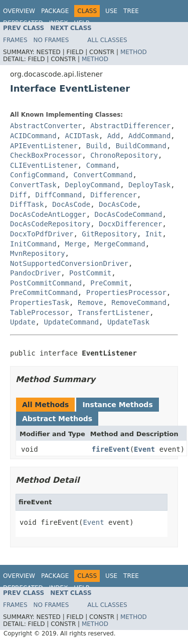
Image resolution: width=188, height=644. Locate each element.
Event (144, 449)
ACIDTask (82, 136)
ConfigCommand (38, 175)
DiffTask (27, 204)
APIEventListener (44, 146)
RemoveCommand (139, 302)
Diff (19, 195)
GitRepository (109, 234)
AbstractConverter (46, 126)
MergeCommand (120, 244)
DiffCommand (59, 195)
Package (55, 11)
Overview (19, 11)
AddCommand (149, 136)
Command (101, 165)
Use (111, 11)
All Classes (107, 40)
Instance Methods (117, 405)
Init (154, 234)
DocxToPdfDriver (42, 234)
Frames (15, 40)
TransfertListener (114, 312)
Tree (131, 11)
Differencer (114, 195)
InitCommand (33, 244)
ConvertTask (33, 185)
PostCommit (90, 273)
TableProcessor (40, 312)
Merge (76, 244)
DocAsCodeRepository (50, 224)
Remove (90, 302)
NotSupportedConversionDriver (69, 263)
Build (97, 146)
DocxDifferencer (130, 224)
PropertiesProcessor (126, 292)
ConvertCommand (103, 175)
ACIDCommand (33, 136)
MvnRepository (38, 253)
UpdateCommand (71, 322)
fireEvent (111, 449)
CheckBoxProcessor (46, 155)
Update (23, 322)
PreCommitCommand (44, 292)
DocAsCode (71, 204)
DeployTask (149, 185)
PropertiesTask (40, 302)
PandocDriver (35, 273)
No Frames (51, 40)
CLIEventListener (44, 165)
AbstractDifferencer (130, 126)
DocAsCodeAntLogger (48, 214)
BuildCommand (141, 146)
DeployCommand (93, 185)
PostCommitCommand (46, 283)
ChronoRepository (124, 155)
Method (134, 52)
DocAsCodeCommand (129, 214)
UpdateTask (128, 322)
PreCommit (109, 283)
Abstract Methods (57, 419)
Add (114, 136)
